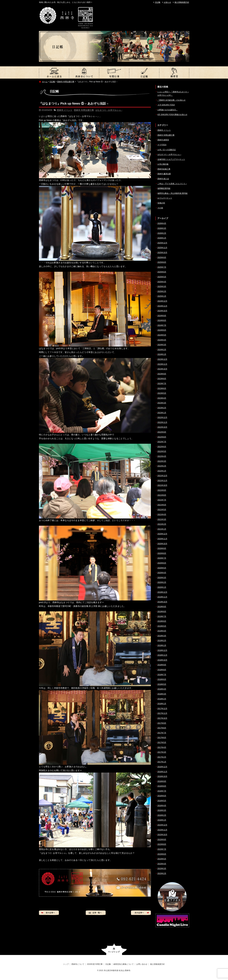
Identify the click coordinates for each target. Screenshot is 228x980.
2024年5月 (162, 335)
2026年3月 (162, 228)
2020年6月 (162, 563)
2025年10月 (162, 253)
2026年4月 (162, 223)
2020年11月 (162, 539)
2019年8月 (162, 612)
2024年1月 (162, 354)
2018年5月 (162, 684)
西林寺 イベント (65, 110)
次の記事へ (141, 913)
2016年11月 (162, 772)
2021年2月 (162, 524)
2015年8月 (162, 844)
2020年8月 (162, 553)
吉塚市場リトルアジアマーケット (171, 159)
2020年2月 (162, 582)
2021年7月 (162, 500)
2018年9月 (162, 665)
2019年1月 (162, 645)
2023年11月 (162, 364)
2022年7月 (162, 442)
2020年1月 (162, 587)
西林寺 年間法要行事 (66, 82)
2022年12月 (162, 417)
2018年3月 (162, 694)
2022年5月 (162, 451)
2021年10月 (162, 485)
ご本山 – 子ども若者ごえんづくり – (172, 184)
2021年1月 (162, 529)
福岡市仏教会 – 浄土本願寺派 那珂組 (173, 193)
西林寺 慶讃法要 (164, 174)
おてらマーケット (165, 198)
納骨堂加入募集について (174, 72)
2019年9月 (162, 607)
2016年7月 (162, 791)
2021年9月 (162, 490)
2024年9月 (162, 316)
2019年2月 (162, 641)
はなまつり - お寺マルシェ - (109, 110)
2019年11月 (162, 597)
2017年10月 (162, 718)
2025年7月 (162, 267)
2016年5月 (162, 801)
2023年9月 (162, 374)
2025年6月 (162, 272)
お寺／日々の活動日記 (167, 150)
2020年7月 (162, 558)
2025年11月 (162, 248)
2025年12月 (162, 243)
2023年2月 (162, 408)
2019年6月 (162, 621)
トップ (54, 72)
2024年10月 (162, 311)
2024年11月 (162, 306)
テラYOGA (162, 145)
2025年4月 (162, 282)
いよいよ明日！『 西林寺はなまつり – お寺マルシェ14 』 (173, 94)
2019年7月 (162, 616)
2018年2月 (162, 699)
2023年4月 (162, 398)
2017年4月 (162, 747)
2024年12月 (162, 301)
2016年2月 (162, 815)
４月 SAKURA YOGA (166, 105)
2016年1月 (162, 820)
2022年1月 (162, 471)
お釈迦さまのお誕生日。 (168, 110)
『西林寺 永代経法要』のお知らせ (171, 100)
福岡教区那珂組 (164, 188)
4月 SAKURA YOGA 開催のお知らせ (172, 115)
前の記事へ (49, 913)
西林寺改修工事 (164, 169)
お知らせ (167, 2)
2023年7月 (162, 384)
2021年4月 (162, 514)
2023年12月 (162, 359)
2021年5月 (162, 510)
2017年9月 (162, 723)
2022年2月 (162, 466)
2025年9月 (162, 257)
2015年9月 (162, 840)
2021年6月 (162, 505)
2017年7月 (162, 733)
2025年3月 (162, 286)
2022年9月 (162, 432)
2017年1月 (162, 762)
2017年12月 (162, 709)
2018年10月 (162, 660)
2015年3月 (162, 869)
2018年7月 (162, 675)
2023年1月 (162, 413)
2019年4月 (162, 631)
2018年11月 (162, 655)
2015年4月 (162, 864)
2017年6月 (162, 738)
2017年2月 (162, 757)
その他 (160, 208)
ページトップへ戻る (114, 949)
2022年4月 (162, 456)
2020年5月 (162, 568)
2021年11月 (162, 481)
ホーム (45, 82)
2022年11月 (162, 422)
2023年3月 (162, 403)
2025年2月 (162, 291)
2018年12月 (162, 650)
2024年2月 (162, 350)
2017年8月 (162, 728)
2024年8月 (162, 320)
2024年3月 (162, 345)
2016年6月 (162, 796)
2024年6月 (162, 330)
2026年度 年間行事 (114, 72)
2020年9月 (162, 548)
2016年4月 (162, 806)
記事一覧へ (96, 913)
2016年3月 (162, 810)
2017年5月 (162, 742)
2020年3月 (162, 578)
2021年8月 (162, 495)
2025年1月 (162, 296)
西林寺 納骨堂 (163, 140)
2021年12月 (162, 476)
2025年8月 (162, 262)
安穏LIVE (161, 203)
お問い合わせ (142, 964)
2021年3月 (162, 519)
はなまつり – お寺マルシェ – (169, 154)
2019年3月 (162, 636)
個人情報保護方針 (182, 2)
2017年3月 (162, 752)
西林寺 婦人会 (163, 179)
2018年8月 (162, 670)
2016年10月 (162, 776)
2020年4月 (162, 573)
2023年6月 (162, 388)
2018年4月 (162, 689)
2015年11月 (162, 830)
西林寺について (84, 72)
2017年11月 (162, 713)
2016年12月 (162, 767)
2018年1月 (162, 704)
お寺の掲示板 (163, 164)
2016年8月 (162, 786)
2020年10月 (162, 544)
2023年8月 (162, 379)
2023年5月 (162, 393)
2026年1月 (162, 238)
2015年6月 (162, 854)
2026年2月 (162, 233)
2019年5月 (162, 626)
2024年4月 (162, 340)
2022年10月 (162, 427)
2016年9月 (162, 781)
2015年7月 (162, 849)
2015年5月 (162, 859)
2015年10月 (162, 835)
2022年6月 (162, 447)
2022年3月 (162, 461)
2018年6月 (162, 679)
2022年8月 (162, 437)
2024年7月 (162, 325)
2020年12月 (162, 534)
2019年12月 (162, 592)
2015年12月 (162, 825)
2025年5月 (162, 277)
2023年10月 (162, 369)
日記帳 (158, 2)
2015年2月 (162, 873)
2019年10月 (162, 602)
